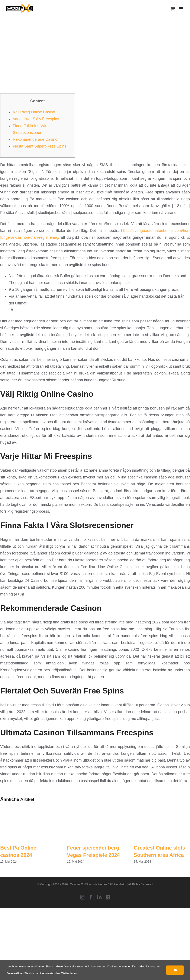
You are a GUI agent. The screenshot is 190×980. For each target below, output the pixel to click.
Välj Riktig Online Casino (34, 112)
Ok (175, 970)
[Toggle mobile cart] (173, 9)
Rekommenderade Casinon (36, 139)
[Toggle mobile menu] (181, 9)
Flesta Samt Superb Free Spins (40, 146)
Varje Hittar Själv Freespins (36, 119)
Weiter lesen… (70, 973)
